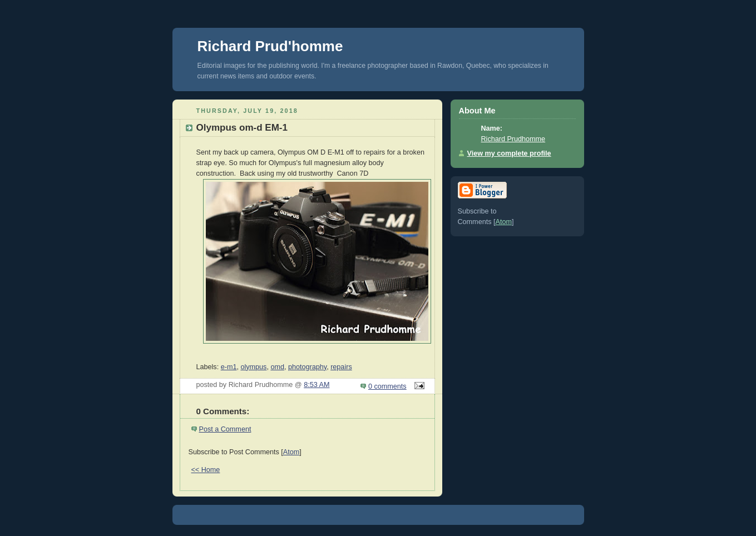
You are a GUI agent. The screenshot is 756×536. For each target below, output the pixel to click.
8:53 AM (317, 385)
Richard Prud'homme (270, 46)
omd (277, 367)
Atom (291, 452)
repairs (341, 367)
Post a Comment (225, 429)
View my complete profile (509, 153)
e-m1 (229, 367)
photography (307, 367)
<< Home (206, 470)
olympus (253, 367)
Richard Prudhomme (513, 139)
